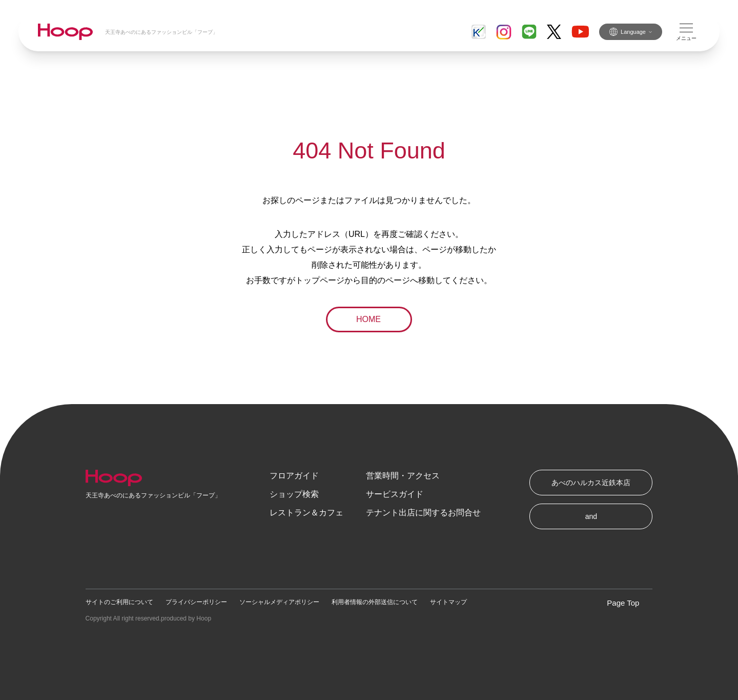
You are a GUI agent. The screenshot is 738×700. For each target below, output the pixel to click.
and (591, 516)
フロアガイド (294, 476)
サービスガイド (395, 494)
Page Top (623, 603)
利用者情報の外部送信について (375, 602)
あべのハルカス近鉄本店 (591, 483)
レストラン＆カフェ (306, 513)
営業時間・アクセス (403, 476)
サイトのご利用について (119, 602)
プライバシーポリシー (196, 602)
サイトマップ (448, 602)
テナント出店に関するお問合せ (423, 513)
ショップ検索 (294, 494)
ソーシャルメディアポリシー (279, 602)
